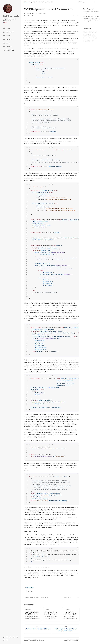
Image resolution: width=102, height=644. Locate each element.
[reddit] (7, 640)
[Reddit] (76, 598)
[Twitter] (68, 598)
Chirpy (70, 640)
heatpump (94, 32)
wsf (31, 591)
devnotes (31, 588)
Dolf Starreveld (11, 16)
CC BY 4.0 (39, 598)
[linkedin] (4, 640)
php (28, 591)
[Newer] (65, 629)
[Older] (38, 629)
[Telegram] (73, 598)
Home (26, 2)
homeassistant (87, 35)
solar (85, 41)
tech (27, 588)
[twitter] (10, 637)
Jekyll (78, 640)
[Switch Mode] (4, 637)
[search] (87, 2)
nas (85, 38)
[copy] (78, 60)
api (89, 32)
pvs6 (89, 38)
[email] (14, 637)
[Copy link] (78, 598)
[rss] (17, 637)
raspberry (94, 38)
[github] (7, 637)
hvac (94, 35)
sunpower (91, 41)
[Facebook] (71, 598)
